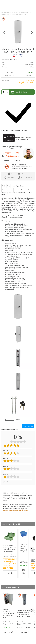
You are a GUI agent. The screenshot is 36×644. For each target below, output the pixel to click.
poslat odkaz (9, 178)
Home (3, 12)
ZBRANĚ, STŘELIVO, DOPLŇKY (16, 12)
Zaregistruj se (19, 137)
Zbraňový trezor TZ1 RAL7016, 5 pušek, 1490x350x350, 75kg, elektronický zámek (24, 613)
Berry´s (21, 563)
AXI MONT (5, 624)
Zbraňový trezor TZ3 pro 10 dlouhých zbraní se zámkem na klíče (8, 613)
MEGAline (6, 556)
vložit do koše (19, 92)
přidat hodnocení (28, 426)
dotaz (11, 174)
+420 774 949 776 (12, 153)
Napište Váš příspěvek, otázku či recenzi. (16, 510)
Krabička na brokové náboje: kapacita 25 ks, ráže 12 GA (23, 549)
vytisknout (23, 174)
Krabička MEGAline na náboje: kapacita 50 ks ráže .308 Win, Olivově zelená (9, 549)
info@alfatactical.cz (12, 156)
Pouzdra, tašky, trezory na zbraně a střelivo (16, 13)
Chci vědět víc (24, 139)
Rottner (32, 67)
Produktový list (10, 420)
